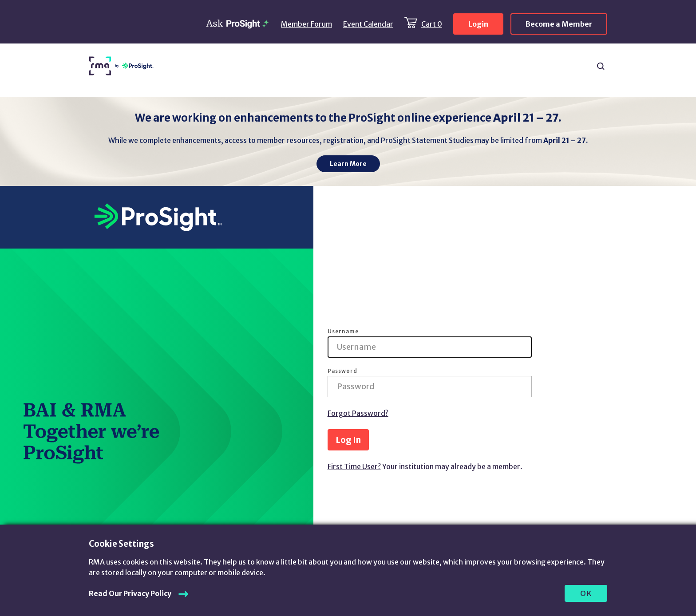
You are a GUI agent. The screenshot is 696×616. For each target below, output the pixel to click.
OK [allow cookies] (586, 593)
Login (478, 24)
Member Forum (306, 24)
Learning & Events (362, 66)
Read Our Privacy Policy (130, 593)
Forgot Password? (358, 413)
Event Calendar (368, 24)
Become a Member (559, 24)
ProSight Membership (445, 66)
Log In (348, 440)
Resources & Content (198, 66)
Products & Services (282, 66)
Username (343, 332)
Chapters (515, 62)
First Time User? (354, 466)
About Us (564, 66)
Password (342, 371)
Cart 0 (432, 24)
